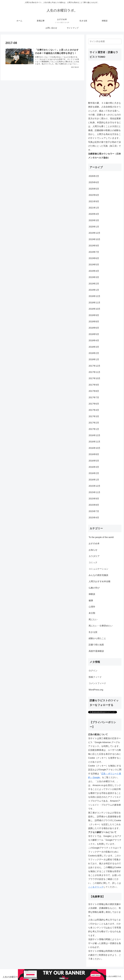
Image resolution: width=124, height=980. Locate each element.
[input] (105, 41)
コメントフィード (97, 683)
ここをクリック (96, 887)
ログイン (93, 671)
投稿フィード (95, 677)
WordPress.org (96, 690)
